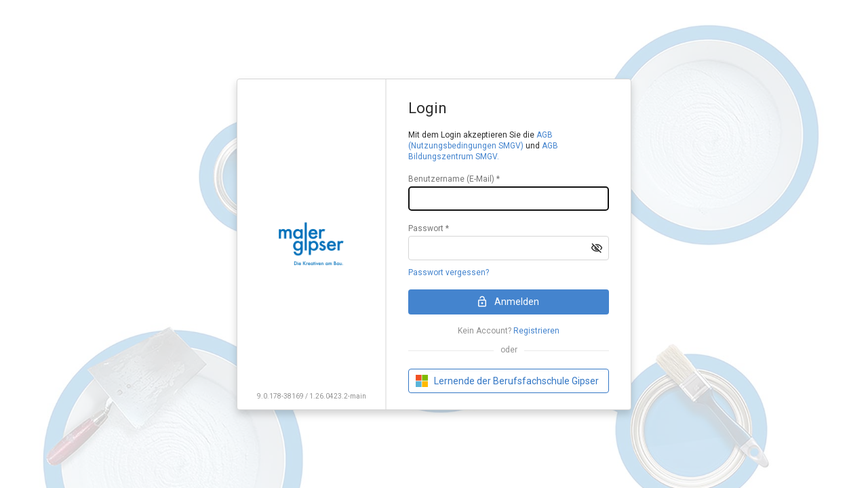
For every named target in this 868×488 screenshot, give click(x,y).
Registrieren (536, 331)
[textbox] (509, 199)
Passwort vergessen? (449, 272)
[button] (597, 248)
